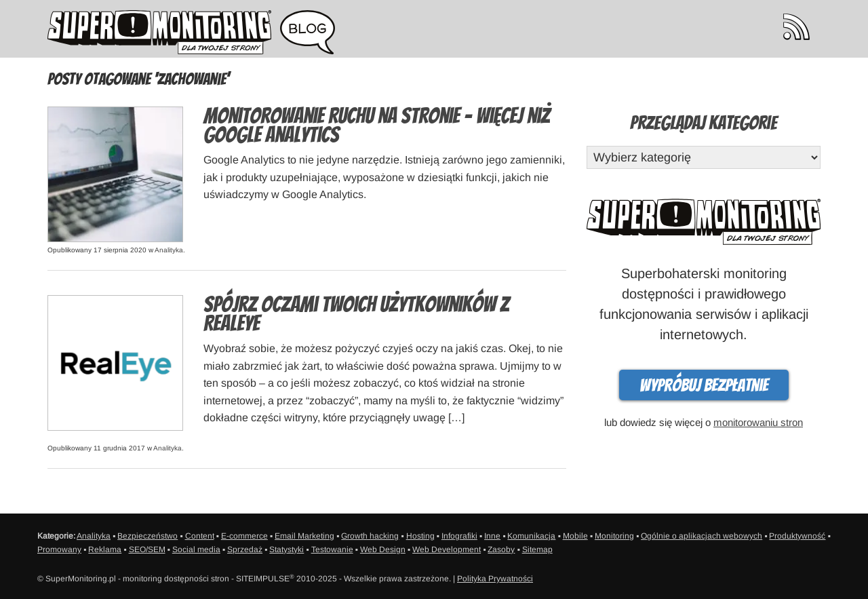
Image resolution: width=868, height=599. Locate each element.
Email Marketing (304, 536)
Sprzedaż (245, 549)
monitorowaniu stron (758, 422)
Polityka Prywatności (495, 579)
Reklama (105, 549)
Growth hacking (370, 536)
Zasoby (501, 549)
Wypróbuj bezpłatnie (704, 385)
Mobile (575, 536)
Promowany (59, 549)
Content (200, 536)
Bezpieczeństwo (147, 536)
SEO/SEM (147, 549)
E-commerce (244, 536)
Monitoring (614, 536)
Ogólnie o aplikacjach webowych (702, 536)
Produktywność (797, 536)
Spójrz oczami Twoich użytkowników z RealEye (356, 314)
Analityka (169, 250)
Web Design (383, 549)
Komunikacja (531, 536)
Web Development (447, 549)
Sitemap (537, 549)
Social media (196, 549)
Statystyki (287, 549)
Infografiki (459, 536)
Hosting (420, 536)
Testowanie (332, 549)
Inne (492, 536)
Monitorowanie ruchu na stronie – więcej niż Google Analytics (377, 125)
